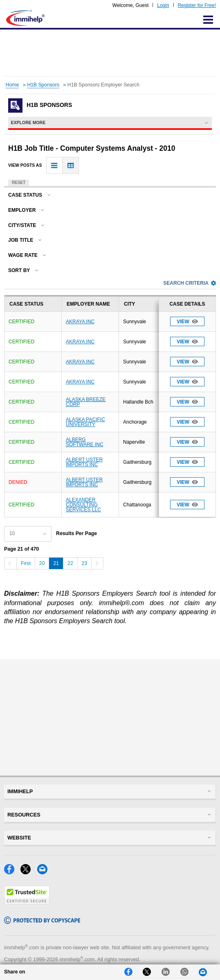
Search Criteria (190, 283)
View (187, 321)
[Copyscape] (42, 922)
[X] (29, 872)
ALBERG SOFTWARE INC (85, 442)
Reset (19, 183)
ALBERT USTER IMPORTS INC (84, 462)
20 (42, 563)
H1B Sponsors (43, 85)
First (26, 563)
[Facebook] (12, 872)
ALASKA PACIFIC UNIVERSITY (85, 422)
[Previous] (10, 563)
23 (85, 563)
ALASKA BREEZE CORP (86, 402)
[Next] (97, 563)
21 (56, 563)
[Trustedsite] (27, 902)
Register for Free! (197, 5)
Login (163, 5)
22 (70, 563)
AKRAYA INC (80, 322)
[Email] (45, 872)
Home (12, 85)
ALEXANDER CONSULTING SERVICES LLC (83, 505)
